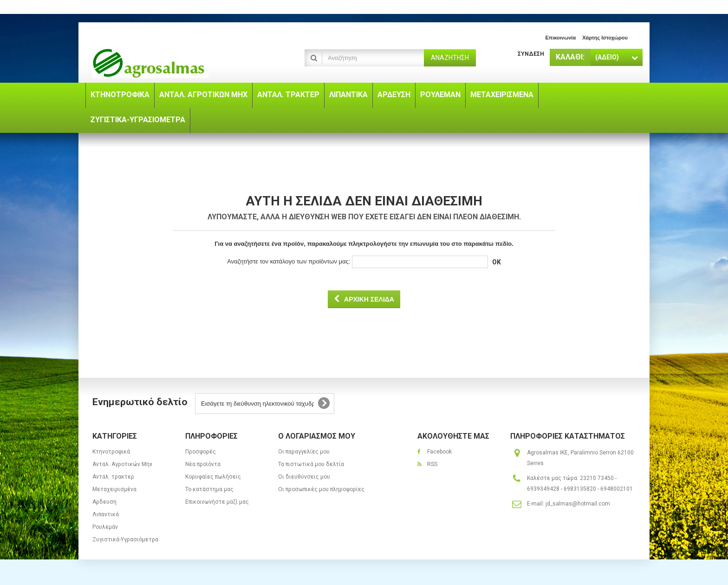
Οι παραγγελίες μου (304, 452)
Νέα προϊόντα (203, 464)
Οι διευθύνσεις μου (304, 477)
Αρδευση (104, 502)
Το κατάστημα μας (209, 489)
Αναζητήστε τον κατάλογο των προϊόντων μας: (289, 261)
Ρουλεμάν (105, 527)
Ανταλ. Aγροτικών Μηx (122, 464)
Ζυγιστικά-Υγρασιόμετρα (125, 539)
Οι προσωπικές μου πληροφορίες (321, 489)
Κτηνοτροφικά (111, 452)
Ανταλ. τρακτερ (113, 477)
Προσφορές (201, 452)
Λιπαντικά (106, 514)
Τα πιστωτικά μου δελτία (311, 464)
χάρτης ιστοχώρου (605, 38)
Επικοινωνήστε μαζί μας (217, 502)
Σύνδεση (531, 54)
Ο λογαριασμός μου (317, 436)
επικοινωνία (560, 38)
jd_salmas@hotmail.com (578, 504)
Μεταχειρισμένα (114, 489)
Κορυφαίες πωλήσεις (213, 477)
